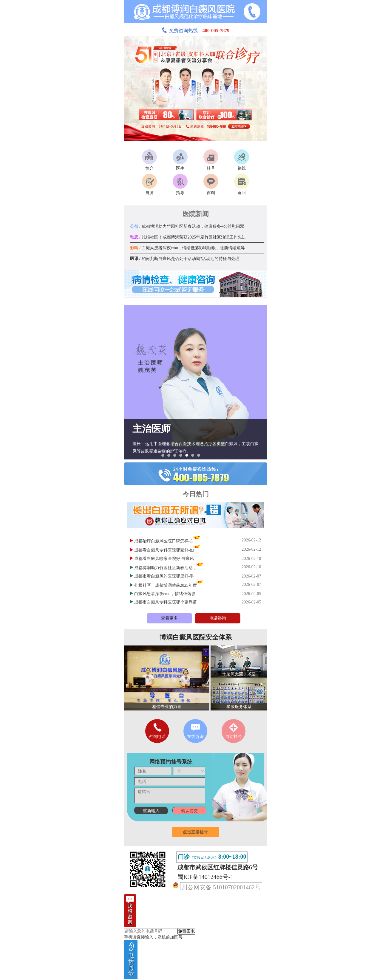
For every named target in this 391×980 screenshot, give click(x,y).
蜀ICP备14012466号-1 (205, 877)
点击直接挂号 (195, 832)
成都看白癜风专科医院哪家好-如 (164, 550)
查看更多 (169, 618)
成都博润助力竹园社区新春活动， (166, 568)
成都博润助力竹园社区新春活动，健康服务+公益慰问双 (187, 226)
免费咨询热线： (196, 31)
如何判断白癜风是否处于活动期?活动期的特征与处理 (185, 259)
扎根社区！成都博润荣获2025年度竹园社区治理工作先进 (188, 237)
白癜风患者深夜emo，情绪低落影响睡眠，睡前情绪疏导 (188, 248)
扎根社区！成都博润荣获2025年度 (166, 585)
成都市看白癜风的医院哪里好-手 (164, 576)
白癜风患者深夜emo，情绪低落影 (165, 594)
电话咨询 (218, 618)
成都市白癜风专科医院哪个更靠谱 (166, 602)
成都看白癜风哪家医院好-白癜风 (164, 559)
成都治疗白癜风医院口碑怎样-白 (164, 541)
